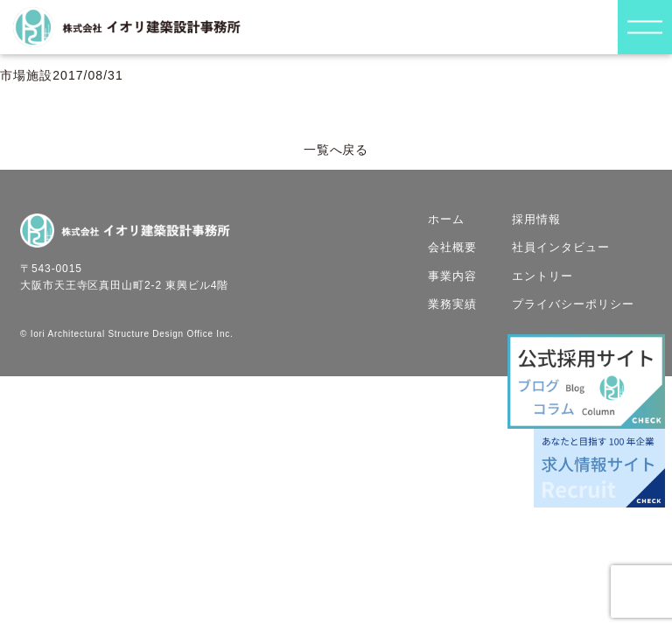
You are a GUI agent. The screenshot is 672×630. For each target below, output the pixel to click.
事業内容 (452, 276)
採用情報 (536, 219)
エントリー (542, 276)
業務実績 (452, 304)
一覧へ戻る (336, 150)
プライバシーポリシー (574, 304)
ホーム (446, 219)
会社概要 (452, 247)
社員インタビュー (561, 247)
